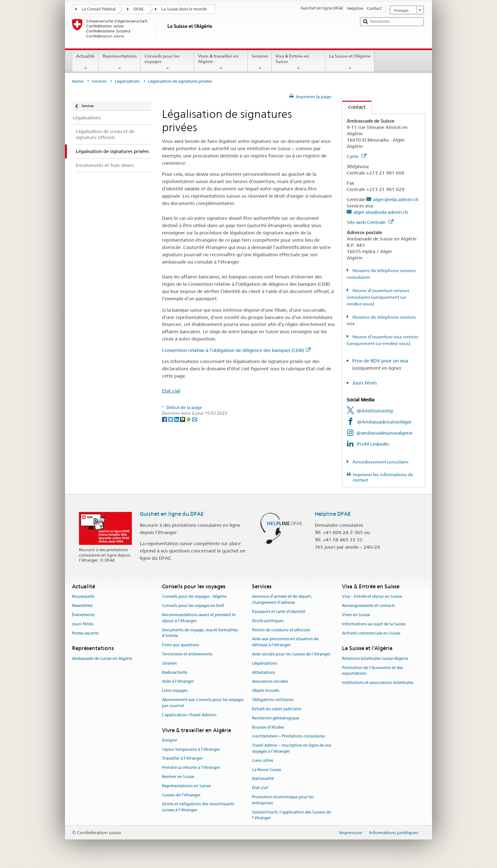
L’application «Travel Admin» (189, 715)
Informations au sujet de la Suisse (374, 624)
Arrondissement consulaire (380, 462)
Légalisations (127, 81)
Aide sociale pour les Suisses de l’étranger (291, 654)
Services (260, 62)
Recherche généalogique (276, 718)
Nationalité (263, 779)
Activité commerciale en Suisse (371, 633)
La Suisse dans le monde (184, 9)
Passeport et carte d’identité (279, 612)
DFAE (139, 9)
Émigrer (170, 740)
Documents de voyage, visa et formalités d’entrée (200, 633)
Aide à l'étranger (178, 682)
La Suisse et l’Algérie (350, 62)
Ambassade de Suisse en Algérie (102, 658)
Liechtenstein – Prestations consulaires (288, 736)
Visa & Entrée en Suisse (298, 62)
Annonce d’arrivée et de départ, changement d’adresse (282, 600)
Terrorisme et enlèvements (187, 654)
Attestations (264, 672)
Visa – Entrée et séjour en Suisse (372, 597)
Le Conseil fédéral (99, 9)
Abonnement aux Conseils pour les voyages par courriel (203, 703)
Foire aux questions (181, 645)
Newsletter (82, 606)
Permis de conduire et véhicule (281, 630)
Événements (83, 615)
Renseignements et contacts (368, 606)
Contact (354, 107)
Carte (357, 156)
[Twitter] (171, 419)
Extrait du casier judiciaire (277, 709)
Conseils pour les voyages (168, 62)
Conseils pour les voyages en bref (193, 606)
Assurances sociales (270, 682)
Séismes (169, 663)
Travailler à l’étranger (182, 759)
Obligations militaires (273, 700)
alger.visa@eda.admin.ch (381, 212)
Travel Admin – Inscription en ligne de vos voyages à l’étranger (292, 748)
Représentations (119, 62)
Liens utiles (263, 760)
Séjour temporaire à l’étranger (191, 749)
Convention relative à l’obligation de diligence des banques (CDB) (236, 350)
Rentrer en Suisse (178, 777)
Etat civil (171, 391)
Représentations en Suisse (186, 786)
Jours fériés (365, 383)
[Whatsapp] (189, 419)
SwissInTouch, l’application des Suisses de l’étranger (291, 815)
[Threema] (183, 419)
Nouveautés (83, 597)
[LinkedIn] (177, 419)
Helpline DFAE (333, 514)
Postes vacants (85, 633)
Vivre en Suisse (356, 615)
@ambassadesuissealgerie (384, 433)
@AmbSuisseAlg (375, 411)
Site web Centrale (370, 222)
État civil (260, 788)
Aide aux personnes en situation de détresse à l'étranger (285, 642)
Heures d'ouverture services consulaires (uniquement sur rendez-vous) (378, 297)
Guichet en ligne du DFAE (172, 514)
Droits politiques (268, 621)
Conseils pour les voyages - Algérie (194, 597)
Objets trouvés (266, 691)
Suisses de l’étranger (181, 795)
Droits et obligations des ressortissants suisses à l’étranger (198, 807)
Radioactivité (174, 672)
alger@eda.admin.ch (396, 199)
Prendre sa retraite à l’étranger (191, 767)
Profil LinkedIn (373, 444)
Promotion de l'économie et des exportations (372, 671)
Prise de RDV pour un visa (380, 361)
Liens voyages (175, 691)
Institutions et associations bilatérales (378, 683)
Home (78, 81)
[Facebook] (165, 419)
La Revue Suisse (267, 770)
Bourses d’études (268, 727)
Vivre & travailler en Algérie (221, 62)
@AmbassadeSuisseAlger (384, 422)
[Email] (195, 419)
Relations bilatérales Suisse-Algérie (375, 658)
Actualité (85, 62)
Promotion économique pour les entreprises (283, 800)
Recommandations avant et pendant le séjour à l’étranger (199, 618)
